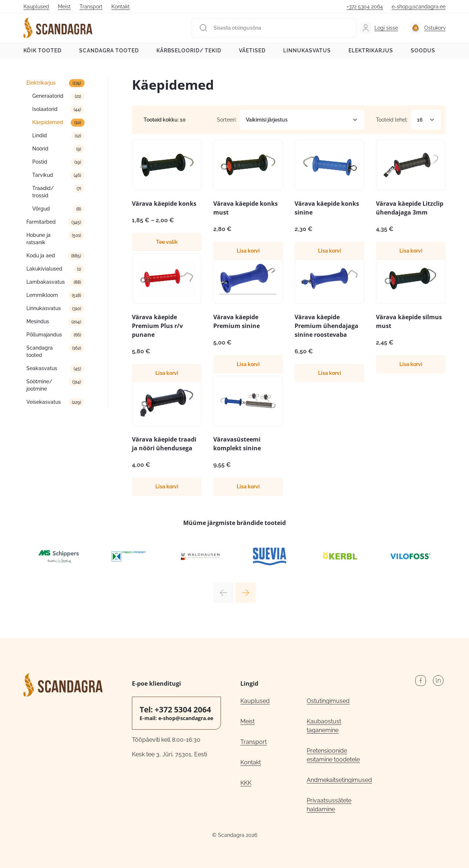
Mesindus (38, 321)
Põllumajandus (44, 335)
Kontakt (121, 7)
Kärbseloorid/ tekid (189, 51)
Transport (91, 7)
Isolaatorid (45, 109)
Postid (40, 162)
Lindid (40, 135)
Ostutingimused (328, 701)
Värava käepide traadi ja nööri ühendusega (164, 444)
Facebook (421, 681)
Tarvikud (43, 175)
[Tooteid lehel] (426, 120)
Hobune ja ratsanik (38, 239)
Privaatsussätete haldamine (329, 805)
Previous (224, 593)
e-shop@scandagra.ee (419, 7)
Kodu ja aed (41, 256)
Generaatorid (48, 96)
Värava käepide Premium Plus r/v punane (157, 326)
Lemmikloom (42, 295)
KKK (246, 783)
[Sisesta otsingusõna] (274, 28)
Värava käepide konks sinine (327, 208)
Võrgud (41, 209)
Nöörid (40, 149)
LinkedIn (438, 681)
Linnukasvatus (307, 51)
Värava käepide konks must (245, 208)
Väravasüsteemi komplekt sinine (237, 444)
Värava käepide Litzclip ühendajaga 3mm (410, 208)
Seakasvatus (42, 368)
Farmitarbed (41, 222)
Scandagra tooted (109, 51)
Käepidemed (48, 122)
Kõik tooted (43, 51)
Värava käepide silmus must (409, 321)
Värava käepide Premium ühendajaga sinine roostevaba (326, 326)
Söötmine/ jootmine (39, 385)
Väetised (252, 51)
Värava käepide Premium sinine (237, 321)
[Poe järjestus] (302, 120)
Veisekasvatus (44, 402)
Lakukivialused (44, 269)
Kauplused (36, 7)
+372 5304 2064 (365, 7)
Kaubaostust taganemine (324, 726)
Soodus (423, 51)
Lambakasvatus (46, 282)
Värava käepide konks (164, 204)
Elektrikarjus (371, 51)
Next (245, 593)
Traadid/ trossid (43, 192)
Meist (64, 7)
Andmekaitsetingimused (339, 780)
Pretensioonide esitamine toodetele (333, 755)
